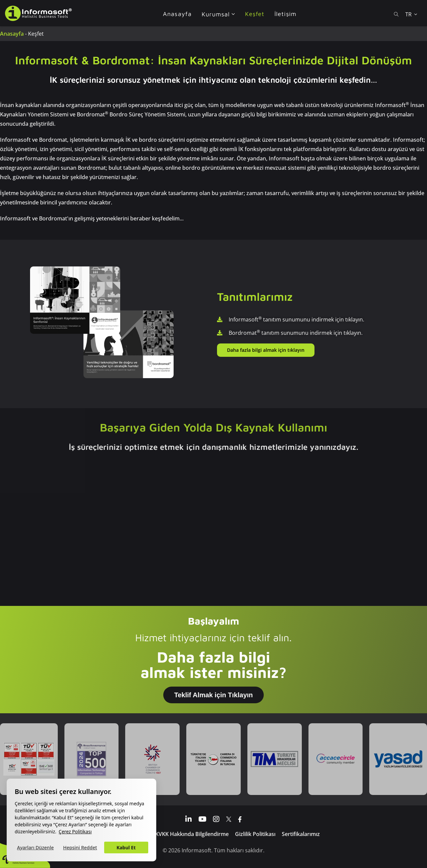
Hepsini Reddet (80, 847)
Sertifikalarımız (301, 834)
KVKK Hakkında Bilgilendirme (192, 834)
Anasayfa (12, 34)
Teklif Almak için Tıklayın (214, 695)
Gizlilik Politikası (255, 834)
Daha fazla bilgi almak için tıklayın (266, 350)
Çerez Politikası (75, 831)
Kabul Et (126, 847)
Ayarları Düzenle (35, 847)
